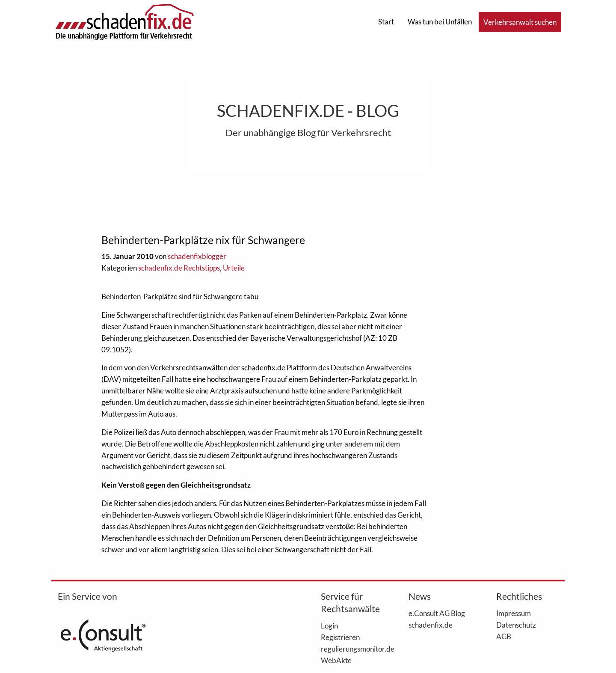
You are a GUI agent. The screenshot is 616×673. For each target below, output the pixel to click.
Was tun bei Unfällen (440, 22)
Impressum (514, 613)
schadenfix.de (431, 625)
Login (329, 625)
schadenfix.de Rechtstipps (179, 268)
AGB (504, 636)
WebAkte (336, 660)
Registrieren (340, 637)
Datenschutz (516, 625)
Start (386, 22)
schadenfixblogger (197, 256)
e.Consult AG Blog (437, 613)
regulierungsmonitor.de (352, 649)
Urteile (234, 268)
